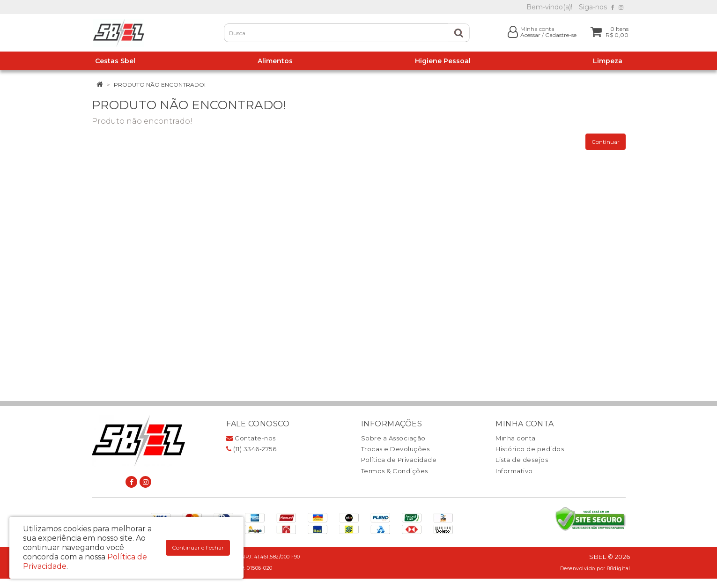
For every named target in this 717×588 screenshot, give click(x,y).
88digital (619, 569)
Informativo (514, 471)
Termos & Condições (395, 471)
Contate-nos (251, 438)
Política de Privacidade (399, 460)
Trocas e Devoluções (395, 449)
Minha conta (516, 438)
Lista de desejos (522, 460)
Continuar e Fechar (198, 547)
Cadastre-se (561, 35)
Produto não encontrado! (160, 85)
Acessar (530, 35)
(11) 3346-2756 (251, 449)
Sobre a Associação (393, 438)
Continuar (606, 142)
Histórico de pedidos (530, 449)
